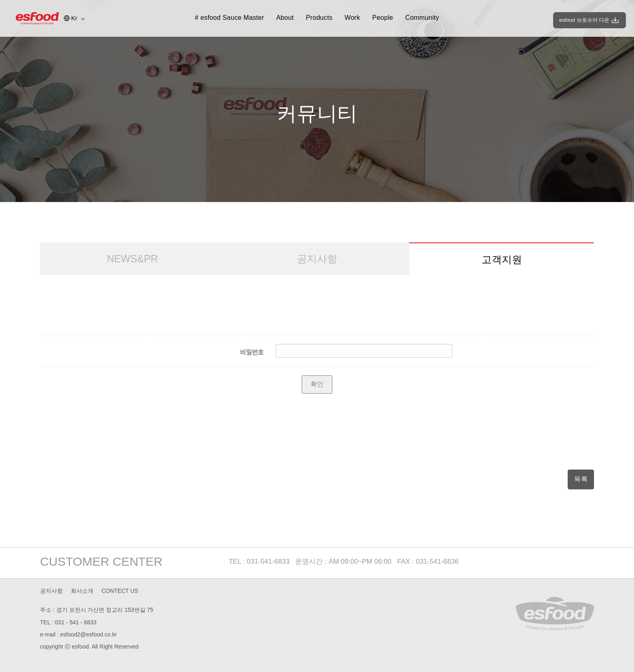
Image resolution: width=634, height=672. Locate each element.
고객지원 (502, 259)
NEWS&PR (132, 259)
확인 (317, 384)
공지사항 (317, 259)
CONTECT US (120, 591)
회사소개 (82, 591)
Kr (74, 18)
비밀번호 (252, 353)
